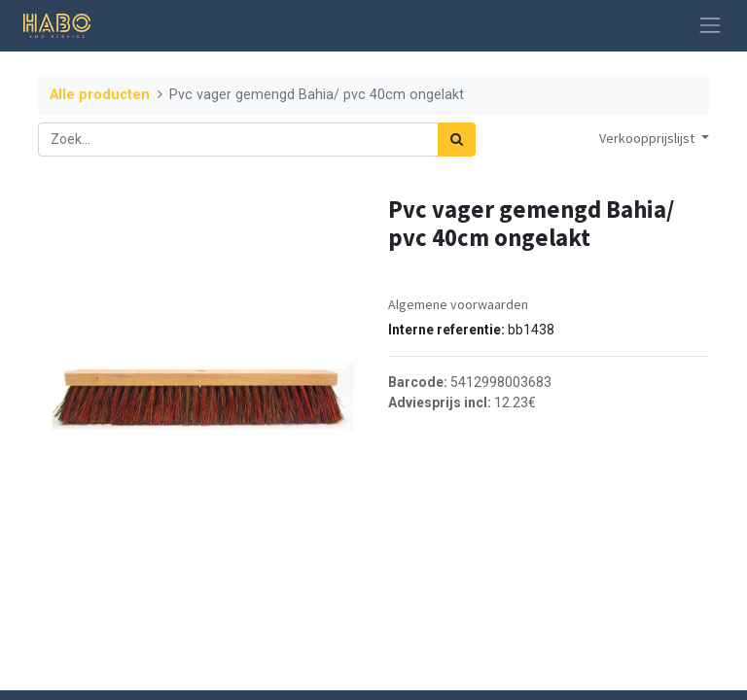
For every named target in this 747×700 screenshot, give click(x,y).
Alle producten (100, 95)
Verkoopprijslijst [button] (648, 138)
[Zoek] (457, 140)
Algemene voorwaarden (458, 304)
